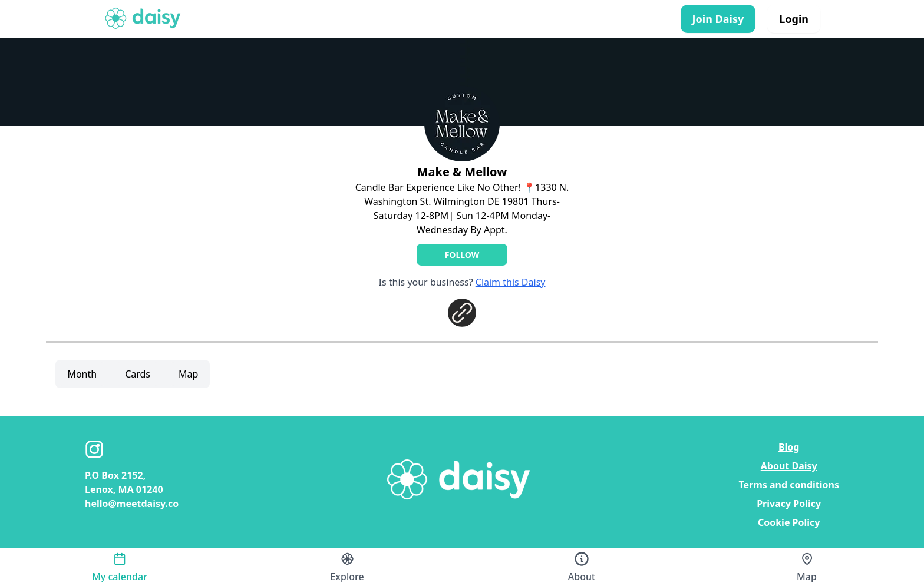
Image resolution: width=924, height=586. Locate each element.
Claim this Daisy (511, 282)
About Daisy (789, 466)
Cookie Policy (789, 522)
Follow (462, 255)
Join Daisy (718, 19)
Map (188, 374)
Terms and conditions (789, 485)
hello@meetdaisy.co (132, 504)
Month (82, 374)
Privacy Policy (789, 504)
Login (794, 19)
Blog (789, 447)
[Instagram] (94, 449)
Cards (138, 374)
